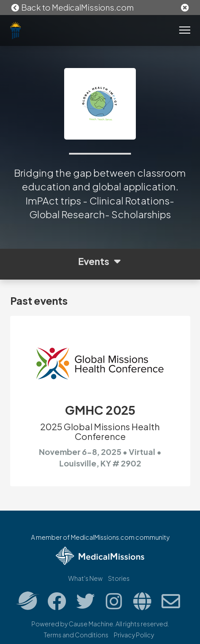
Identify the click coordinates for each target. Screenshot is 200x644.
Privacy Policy (134, 635)
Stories (119, 578)
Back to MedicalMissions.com (72, 7)
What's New (85, 578)
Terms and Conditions (76, 635)
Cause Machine (91, 624)
